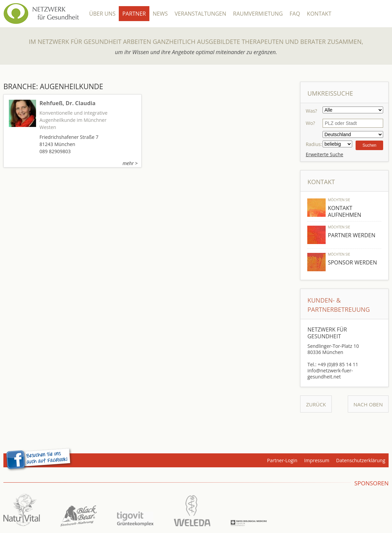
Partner (134, 14)
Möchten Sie (339, 200)
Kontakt (319, 14)
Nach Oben (368, 404)
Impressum (317, 460)
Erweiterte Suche (324, 154)
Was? (311, 111)
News (160, 14)
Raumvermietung (258, 14)
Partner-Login (282, 460)
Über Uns (102, 14)
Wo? (310, 123)
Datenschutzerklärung (361, 460)
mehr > (130, 163)
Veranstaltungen (200, 14)
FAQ (295, 14)
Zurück (316, 404)
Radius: (314, 144)
